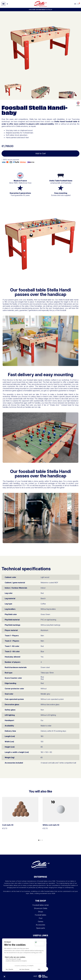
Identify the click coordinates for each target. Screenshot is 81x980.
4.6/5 (35, 976)
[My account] (78, 4)
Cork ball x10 (8, 825)
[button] (3, 4)
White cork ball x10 (51, 825)
